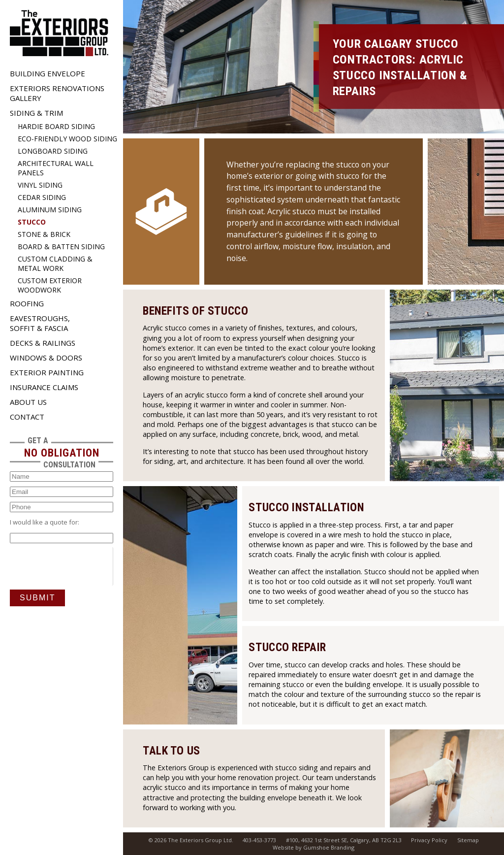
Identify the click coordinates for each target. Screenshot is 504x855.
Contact (27, 417)
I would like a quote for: (45, 522)
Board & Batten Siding (61, 247)
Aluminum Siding (50, 210)
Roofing (27, 303)
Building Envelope (47, 73)
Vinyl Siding (40, 185)
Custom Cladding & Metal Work (55, 263)
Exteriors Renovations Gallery (57, 93)
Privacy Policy (429, 840)
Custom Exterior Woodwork (50, 285)
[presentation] (85, 566)
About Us (28, 402)
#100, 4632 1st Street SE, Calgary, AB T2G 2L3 (344, 840)
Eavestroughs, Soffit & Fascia (40, 323)
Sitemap (468, 840)
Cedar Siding (42, 197)
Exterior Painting (47, 372)
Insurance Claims (44, 387)
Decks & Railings (43, 343)
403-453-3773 (259, 840)
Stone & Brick (44, 234)
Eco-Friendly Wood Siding (67, 139)
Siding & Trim (36, 113)
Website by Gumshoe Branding (314, 847)
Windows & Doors (46, 358)
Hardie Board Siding (56, 126)
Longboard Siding (53, 151)
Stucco (32, 222)
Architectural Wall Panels (56, 168)
